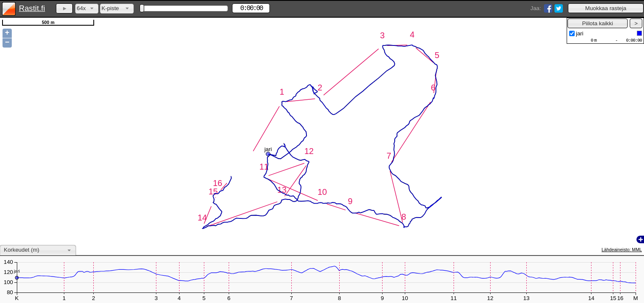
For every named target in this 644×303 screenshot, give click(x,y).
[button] (606, 8)
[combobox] (87, 9)
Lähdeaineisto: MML (622, 250)
